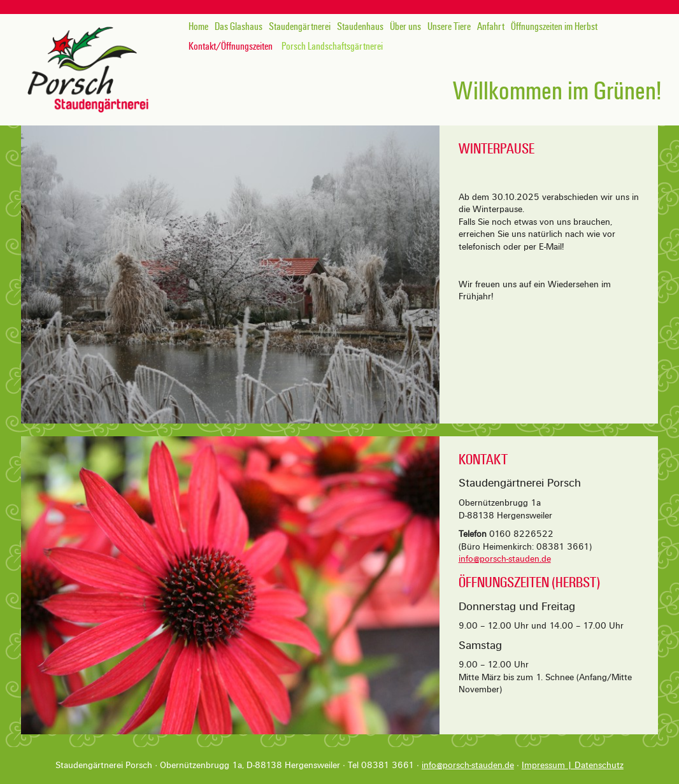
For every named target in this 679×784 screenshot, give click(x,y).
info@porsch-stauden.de (505, 559)
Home (198, 27)
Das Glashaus (239, 27)
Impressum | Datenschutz (573, 765)
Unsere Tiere (449, 27)
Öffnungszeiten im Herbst (554, 27)
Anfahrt (491, 27)
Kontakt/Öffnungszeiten (231, 46)
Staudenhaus (360, 27)
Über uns (405, 27)
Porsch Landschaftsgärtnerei (332, 46)
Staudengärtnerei (300, 27)
